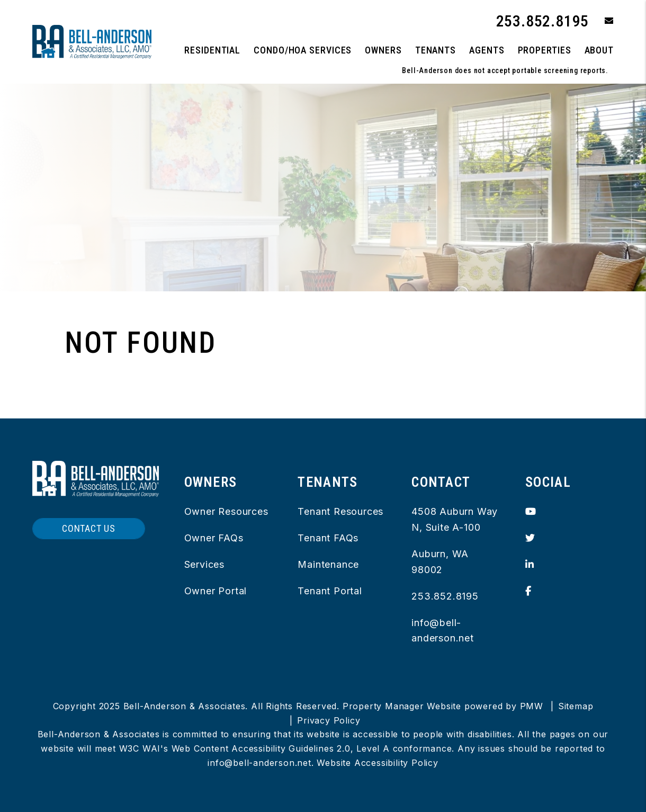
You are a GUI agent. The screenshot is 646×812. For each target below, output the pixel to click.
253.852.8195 (543, 21)
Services (204, 564)
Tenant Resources (340, 511)
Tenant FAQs (328, 538)
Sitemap (576, 706)
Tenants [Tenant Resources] (436, 50)
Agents (487, 50)
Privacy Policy (329, 720)
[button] (601, 21)
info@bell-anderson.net (259, 763)
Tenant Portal (330, 591)
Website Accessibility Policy (377, 763)
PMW (532, 706)
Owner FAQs (214, 538)
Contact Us (89, 528)
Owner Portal (216, 591)
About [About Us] (599, 50)
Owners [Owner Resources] (383, 50)
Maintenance (328, 564)
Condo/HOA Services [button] (303, 50)
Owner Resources (226, 511)
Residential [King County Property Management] (212, 50)
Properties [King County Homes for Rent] (545, 50)
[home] (92, 41)
